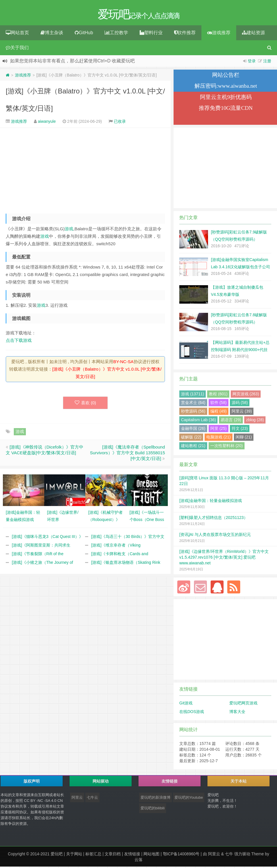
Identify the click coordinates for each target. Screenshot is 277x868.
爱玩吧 (57, 855)
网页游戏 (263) (246, 395)
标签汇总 (93, 855)
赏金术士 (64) (193, 404)
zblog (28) (255, 421)
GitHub (84, 34)
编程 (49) (219, 413)
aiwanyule (47, 123)
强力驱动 (242, 855)
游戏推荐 (219, 34)
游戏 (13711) (193, 395)
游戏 (69, 230)
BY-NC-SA (123, 363)
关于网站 (74, 855)
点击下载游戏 (19, 342)
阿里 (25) (219, 430)
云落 (138, 861)
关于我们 (17, 49)
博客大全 (237, 713)
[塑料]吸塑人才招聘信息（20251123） (213, 519)
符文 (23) (240, 430)
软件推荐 (185, 34)
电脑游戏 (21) (219, 438)
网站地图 (151, 855)
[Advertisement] (85, 170)
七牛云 (92, 799)
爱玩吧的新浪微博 (155, 799)
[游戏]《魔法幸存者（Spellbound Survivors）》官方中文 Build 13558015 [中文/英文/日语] (127, 454)
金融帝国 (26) (193, 430)
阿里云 (77, 799)
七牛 (229, 855)
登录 (252, 62)
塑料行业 (151, 34)
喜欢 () (85, 404)
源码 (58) (240, 404)
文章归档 (113, 855)
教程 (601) (218, 395)
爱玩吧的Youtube (189, 799)
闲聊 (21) (244, 438)
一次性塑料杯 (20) (227, 447)
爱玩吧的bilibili (153, 809)
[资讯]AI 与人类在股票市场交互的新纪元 (215, 536)
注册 (267, 62)
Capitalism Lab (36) (198, 421)
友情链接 (132, 855)
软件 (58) (219, 404)
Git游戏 (186, 704)
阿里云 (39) (242, 413)
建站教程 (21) (193, 447)
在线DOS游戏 (192, 713)
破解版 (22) (191, 438)
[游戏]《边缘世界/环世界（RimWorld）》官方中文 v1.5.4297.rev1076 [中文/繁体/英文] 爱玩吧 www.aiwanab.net (224, 559)
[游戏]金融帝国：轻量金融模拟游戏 (211, 502)
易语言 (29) (231, 421)
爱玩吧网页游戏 (243, 704)
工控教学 (116, 34)
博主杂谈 (52, 34)
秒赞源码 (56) (193, 413)
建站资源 (253, 34)
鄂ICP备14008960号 (181, 855)
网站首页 (17, 34)
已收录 (120, 123)
